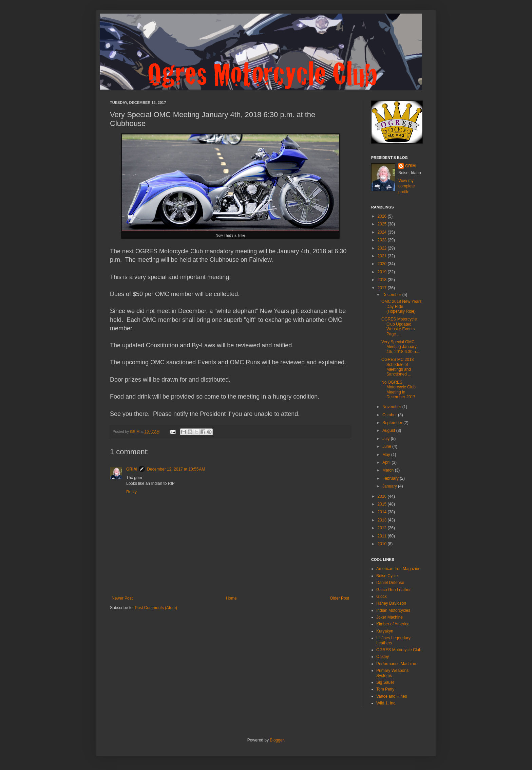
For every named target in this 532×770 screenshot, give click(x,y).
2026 (383, 216)
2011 (383, 536)
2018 (383, 280)
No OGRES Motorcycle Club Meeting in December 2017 (398, 390)
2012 (383, 528)
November (392, 407)
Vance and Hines (392, 696)
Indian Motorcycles (393, 610)
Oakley (383, 657)
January (390, 486)
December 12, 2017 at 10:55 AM (176, 469)
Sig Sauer (385, 682)
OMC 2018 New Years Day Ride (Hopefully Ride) (402, 306)
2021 (383, 256)
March (389, 470)
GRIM (131, 469)
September (393, 423)
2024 (383, 232)
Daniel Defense (390, 583)
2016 (383, 496)
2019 (383, 272)
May (387, 455)
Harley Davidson (391, 603)
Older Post (339, 598)
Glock (382, 597)
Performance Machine (396, 664)
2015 (383, 504)
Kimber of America (393, 624)
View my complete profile (407, 186)
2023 (383, 240)
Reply (131, 492)
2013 (383, 520)
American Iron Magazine (398, 569)
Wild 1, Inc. (386, 703)
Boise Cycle (387, 576)
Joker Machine (389, 617)
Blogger (277, 740)
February (391, 478)
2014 (383, 512)
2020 (383, 264)
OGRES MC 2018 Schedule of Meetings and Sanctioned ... (397, 367)
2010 (383, 544)
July (387, 439)
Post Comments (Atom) (156, 608)
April (387, 462)
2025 (383, 224)
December (392, 295)
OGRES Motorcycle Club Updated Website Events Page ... (399, 326)
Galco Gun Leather (393, 590)
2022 (383, 248)
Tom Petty (385, 689)
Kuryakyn (385, 631)
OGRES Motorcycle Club (399, 650)
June (387, 446)
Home (231, 598)
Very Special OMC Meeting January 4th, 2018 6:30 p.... (401, 347)
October (390, 415)
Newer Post (122, 598)
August (389, 430)
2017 (383, 288)
